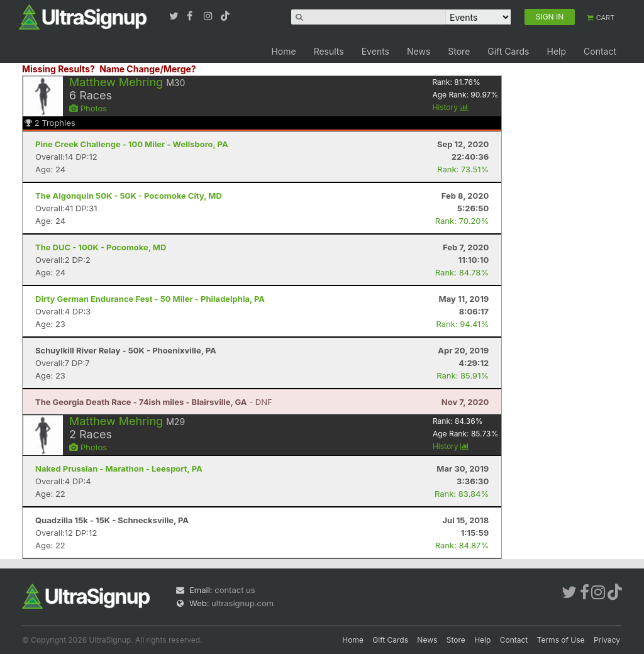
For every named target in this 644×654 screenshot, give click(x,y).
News (419, 51)
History (450, 107)
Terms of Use (561, 640)
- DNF (154, 402)
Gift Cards (508, 51)
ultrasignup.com (242, 603)
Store (459, 51)
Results (329, 51)
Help (556, 51)
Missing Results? (58, 69)
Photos (88, 108)
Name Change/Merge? (148, 69)
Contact (600, 51)
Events (375, 51)
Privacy (607, 640)
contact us (235, 590)
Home (283, 51)
